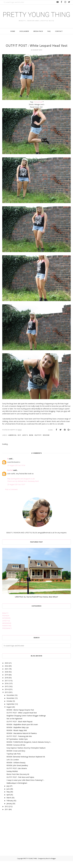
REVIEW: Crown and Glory (16, 758)
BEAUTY (5, 620)
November (10, 705)
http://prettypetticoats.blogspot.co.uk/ (21, 485)
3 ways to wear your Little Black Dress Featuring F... (25, 787)
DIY (19, 442)
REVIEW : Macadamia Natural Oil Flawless (22, 740)
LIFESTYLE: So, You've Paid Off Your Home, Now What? (36, 604)
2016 (7, 690)
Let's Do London (13, 766)
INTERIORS (6, 625)
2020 (7, 679)
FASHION (6, 622)
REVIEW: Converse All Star (16, 752)
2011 (7, 816)
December (10, 702)
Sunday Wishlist (12, 778)
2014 (7, 696)
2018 (7, 685)
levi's (25, 442)
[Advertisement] (19, 837)
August (9, 714)
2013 (7, 699)
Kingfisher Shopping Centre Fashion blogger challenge (26, 723)
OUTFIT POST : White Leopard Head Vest (22, 720)
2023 (7, 670)
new (31, 442)
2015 (7, 693)
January (9, 810)
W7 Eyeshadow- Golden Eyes (17, 746)
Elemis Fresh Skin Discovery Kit (18, 781)
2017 (7, 687)
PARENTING (7, 633)
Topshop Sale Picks (14, 761)
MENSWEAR (7, 630)
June (8, 796)
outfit (38, 442)
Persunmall (38, 109)
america (12, 442)
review (46, 442)
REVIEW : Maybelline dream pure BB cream (22, 731)
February (10, 807)
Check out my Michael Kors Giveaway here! (23, 488)
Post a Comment (11, 496)
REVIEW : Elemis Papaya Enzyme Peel (20, 717)
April (8, 802)
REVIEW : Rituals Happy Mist (17, 737)
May (8, 799)
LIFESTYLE (6, 627)
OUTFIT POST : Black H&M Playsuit (19, 728)
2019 (7, 682)
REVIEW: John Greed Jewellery (17, 772)
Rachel (10, 477)
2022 (7, 673)
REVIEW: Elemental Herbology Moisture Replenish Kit (26, 764)
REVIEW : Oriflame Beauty (16, 769)
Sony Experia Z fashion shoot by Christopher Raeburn (26, 755)
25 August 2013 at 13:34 (16, 472)
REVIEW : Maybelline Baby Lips (18, 734)
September (11, 711)
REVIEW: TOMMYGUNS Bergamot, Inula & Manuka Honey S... (29, 749)
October (10, 708)
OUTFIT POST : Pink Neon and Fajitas (20, 784)
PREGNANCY (7, 635)
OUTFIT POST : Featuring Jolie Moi (19, 743)
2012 (7, 813)
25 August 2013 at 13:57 (16, 491)
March (9, 805)
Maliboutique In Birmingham (17, 790)
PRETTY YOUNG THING (37, 18)
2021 (7, 676)
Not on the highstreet (14, 725)
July (8, 793)
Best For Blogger (51, 865)
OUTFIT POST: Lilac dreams (17, 775)
